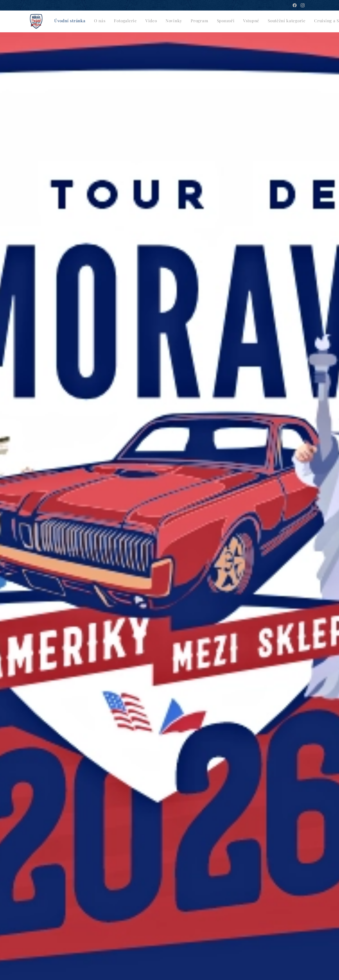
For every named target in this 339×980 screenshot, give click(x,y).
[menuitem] (162, 21)
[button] (293, 21)
